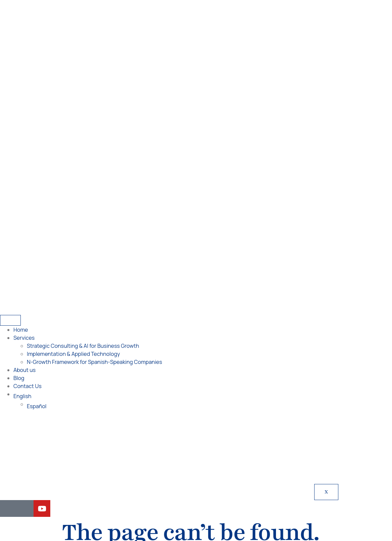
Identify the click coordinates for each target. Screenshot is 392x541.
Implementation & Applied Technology (73, 123)
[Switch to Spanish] (211, 523)
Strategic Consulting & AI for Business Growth (83, 115)
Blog (19, 147)
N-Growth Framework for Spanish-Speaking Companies (94, 131)
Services (24, 107)
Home (21, 99)
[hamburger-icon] (10, 89)
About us (24, 139)
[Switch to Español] (209, 175)
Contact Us (27, 155)
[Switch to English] (180, 523)
